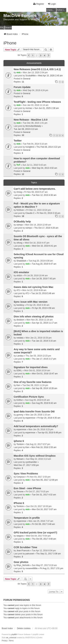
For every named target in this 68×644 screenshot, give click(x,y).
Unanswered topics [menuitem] (51, 10)
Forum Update (22, 87)
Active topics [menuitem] (61, 10)
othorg (19, 243)
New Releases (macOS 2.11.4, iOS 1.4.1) (37, 69)
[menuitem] (5, 641)
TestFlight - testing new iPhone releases (37, 102)
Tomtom (20, 444)
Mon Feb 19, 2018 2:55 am (44, 447)
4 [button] (45, 55)
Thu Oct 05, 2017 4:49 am (44, 539)
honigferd (30, 147)
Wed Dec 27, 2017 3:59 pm (26, 465)
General (27, 79)
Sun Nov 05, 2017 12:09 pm (45, 480)
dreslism (20, 320)
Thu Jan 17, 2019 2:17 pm (44, 359)
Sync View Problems (26, 474)
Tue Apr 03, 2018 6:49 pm (49, 433)
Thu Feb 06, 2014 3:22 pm (49, 147)
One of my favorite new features (33, 382)
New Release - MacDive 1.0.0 (31, 120)
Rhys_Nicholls (23, 565)
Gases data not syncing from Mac (34, 287)
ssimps (20, 225)
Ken (18, 385)
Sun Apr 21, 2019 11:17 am (44, 323)
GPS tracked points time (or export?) (35, 533)
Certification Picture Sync (29, 397)
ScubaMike (31, 76)
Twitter (18, 141)
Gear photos (21, 562)
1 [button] (33, 55)
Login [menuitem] (52, 4)
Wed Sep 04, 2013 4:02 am (44, 168)
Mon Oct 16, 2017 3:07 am (44, 509)
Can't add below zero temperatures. (35, 189)
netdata (20, 338)
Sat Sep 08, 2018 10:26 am (44, 388)
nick (19, 73)
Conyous (21, 477)
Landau (20, 356)
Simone (20, 492)
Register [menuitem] (39, 4)
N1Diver (20, 210)
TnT (18, 165)
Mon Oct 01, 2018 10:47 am (45, 374)
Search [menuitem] (8, 28)
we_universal (11, 638)
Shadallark (21, 261)
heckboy (20, 305)
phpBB (14, 634)
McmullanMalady (33, 126)
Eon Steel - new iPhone (27, 488)
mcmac (29, 108)
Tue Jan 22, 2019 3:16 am (44, 341)
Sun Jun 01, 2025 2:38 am (47, 108)
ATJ (18, 290)
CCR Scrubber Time (25, 547)
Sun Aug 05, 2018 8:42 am (44, 403)
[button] (29, 55)
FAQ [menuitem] (2, 28)
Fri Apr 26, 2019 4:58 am (43, 308)
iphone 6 (19, 441)
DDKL (19, 371)
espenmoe (30, 418)
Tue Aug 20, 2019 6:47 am (44, 264)
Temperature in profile (27, 518)
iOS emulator (21, 272)
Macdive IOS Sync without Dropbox (35, 456)
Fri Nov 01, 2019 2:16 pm (49, 213)
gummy (20, 415)
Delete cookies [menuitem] (24, 628)
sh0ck (19, 276)
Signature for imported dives (31, 367)
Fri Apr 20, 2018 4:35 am (49, 418)
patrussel (30, 554)
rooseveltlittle (31, 568)
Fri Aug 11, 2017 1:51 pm (51, 568)
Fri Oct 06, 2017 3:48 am (43, 524)
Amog (19, 192)
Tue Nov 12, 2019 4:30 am (44, 195)
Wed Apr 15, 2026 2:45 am (50, 76)
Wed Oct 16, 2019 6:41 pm (44, 246)
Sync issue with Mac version (31, 302)
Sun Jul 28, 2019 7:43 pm (44, 279)
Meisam (20, 459)
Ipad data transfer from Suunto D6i (34, 412)
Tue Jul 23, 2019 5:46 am (43, 293)
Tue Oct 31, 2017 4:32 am (44, 495)
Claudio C (30, 213)
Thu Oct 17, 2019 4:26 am (46, 228)
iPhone (10, 43)
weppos (20, 536)
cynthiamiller (31, 462)
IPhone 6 (19, 503)
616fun (20, 400)
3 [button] (41, 55)
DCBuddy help (22, 222)
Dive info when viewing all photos (34, 317)
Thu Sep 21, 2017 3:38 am (48, 554)
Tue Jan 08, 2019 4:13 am (26, 129)
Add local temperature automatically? (36, 426)
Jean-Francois (23, 551)
